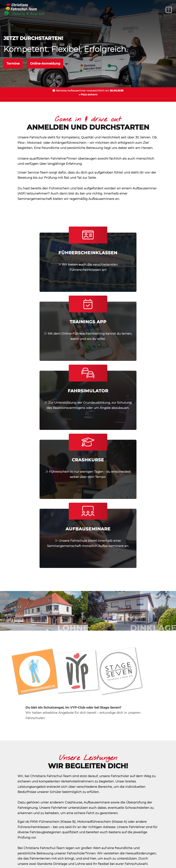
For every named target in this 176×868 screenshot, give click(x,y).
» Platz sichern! (88, 95)
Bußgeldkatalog (133, 849)
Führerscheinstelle (100, 849)
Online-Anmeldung (45, 64)
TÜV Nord (38, 849)
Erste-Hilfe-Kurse (65, 849)
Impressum (102, 835)
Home (34, 830)
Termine (13, 64)
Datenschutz (41, 835)
